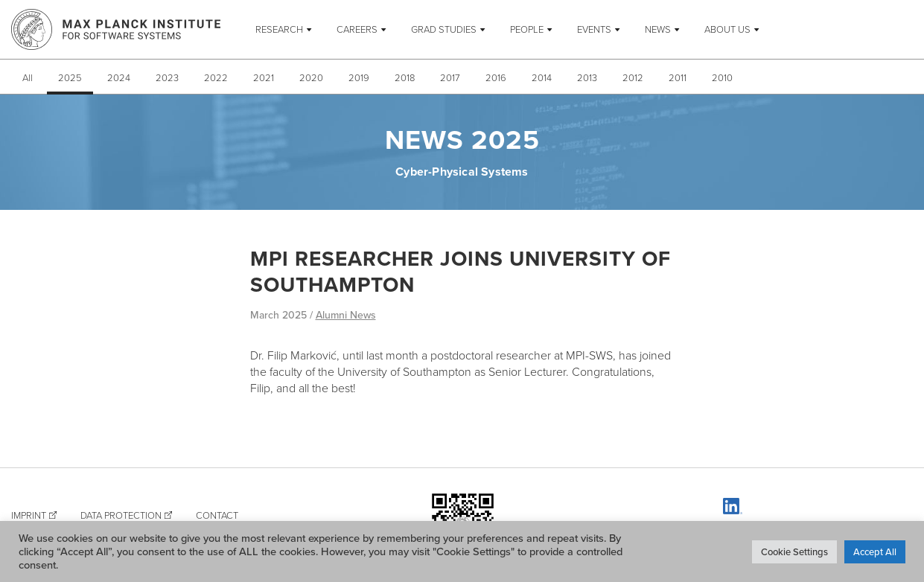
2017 (450, 77)
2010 (722, 77)
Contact (217, 515)
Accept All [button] (875, 551)
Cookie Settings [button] (794, 551)
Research (279, 29)
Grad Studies (444, 29)
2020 (311, 77)
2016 (496, 77)
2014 (542, 77)
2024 (119, 77)
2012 (633, 77)
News (658, 29)
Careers (357, 29)
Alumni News (346, 315)
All (28, 77)
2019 (359, 77)
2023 (167, 77)
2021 (264, 77)
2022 (216, 77)
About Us (727, 29)
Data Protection (121, 515)
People (527, 29)
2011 (678, 77)
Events (594, 29)
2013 (587, 77)
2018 (405, 77)
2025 (70, 77)
